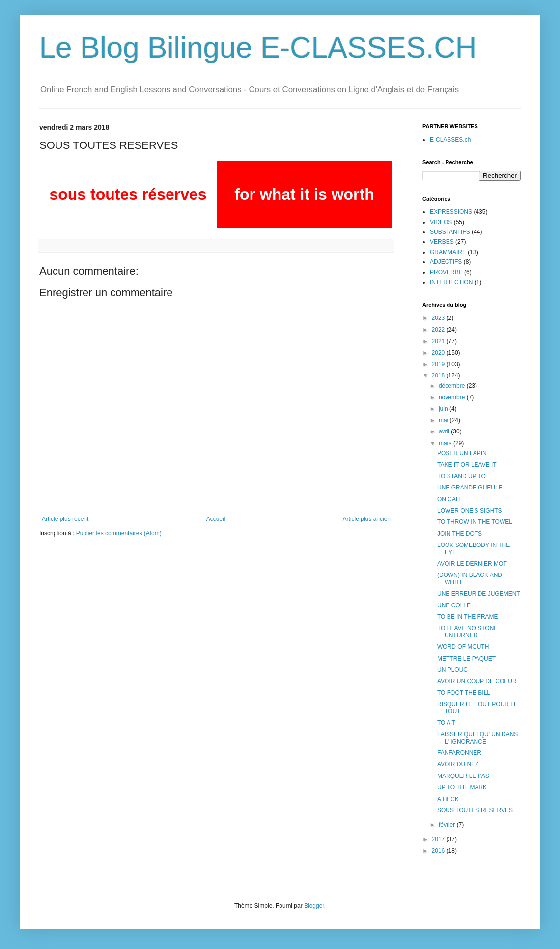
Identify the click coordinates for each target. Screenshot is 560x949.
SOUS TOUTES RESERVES (475, 810)
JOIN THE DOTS (460, 534)
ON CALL (450, 499)
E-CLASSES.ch (450, 140)
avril (445, 431)
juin (444, 409)
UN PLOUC (452, 670)
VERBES (442, 242)
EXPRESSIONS (451, 212)
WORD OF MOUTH (463, 647)
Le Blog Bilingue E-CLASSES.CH (258, 47)
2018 (439, 375)
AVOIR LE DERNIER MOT (472, 564)
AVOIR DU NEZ (458, 764)
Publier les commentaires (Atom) (119, 533)
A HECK (448, 799)
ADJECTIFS (446, 262)
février (448, 825)
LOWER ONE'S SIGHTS (470, 511)
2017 (439, 839)
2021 (439, 341)
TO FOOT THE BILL (464, 693)
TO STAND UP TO (462, 476)
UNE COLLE (454, 605)
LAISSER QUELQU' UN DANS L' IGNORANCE (477, 738)
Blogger (314, 906)
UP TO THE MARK (462, 787)
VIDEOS (441, 222)
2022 (439, 330)
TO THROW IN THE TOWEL (475, 522)
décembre (453, 386)
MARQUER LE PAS (463, 776)
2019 (439, 364)
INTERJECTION (451, 282)
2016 (439, 851)
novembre (453, 397)
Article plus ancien (367, 519)
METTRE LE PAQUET (466, 659)
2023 (439, 318)
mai (444, 420)
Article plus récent (65, 519)
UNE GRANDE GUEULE (470, 488)
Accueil (216, 519)
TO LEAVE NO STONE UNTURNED (467, 632)
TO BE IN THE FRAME (468, 617)
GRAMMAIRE (448, 252)
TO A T (446, 723)
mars (446, 443)
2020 (439, 353)
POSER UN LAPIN (462, 453)
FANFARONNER (459, 753)
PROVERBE (446, 272)
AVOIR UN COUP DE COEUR (477, 681)
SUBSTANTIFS (450, 232)
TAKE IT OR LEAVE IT (467, 465)
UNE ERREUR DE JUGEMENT (479, 594)
